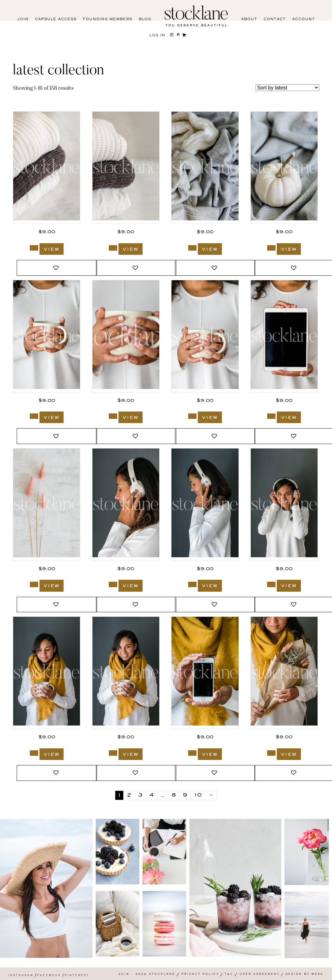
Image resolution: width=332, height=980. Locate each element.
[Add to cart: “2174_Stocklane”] (113, 248)
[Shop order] (287, 88)
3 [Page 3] (140, 795)
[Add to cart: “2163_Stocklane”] (34, 753)
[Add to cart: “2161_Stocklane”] (192, 753)
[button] (57, 268)
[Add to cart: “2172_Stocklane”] (192, 248)
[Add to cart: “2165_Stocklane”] (192, 584)
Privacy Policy (200, 974)
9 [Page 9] (185, 795)
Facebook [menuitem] (49, 976)
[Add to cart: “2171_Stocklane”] (271, 248)
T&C (229, 974)
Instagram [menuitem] (21, 976)
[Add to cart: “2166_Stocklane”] (113, 584)
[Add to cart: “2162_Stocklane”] (113, 753)
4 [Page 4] (152, 795)
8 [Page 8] (174, 795)
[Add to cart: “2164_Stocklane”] (271, 584)
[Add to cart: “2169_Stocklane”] (113, 416)
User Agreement (260, 974)
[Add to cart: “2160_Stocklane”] (271, 753)
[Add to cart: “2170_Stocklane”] (34, 416)
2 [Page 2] (129, 795)
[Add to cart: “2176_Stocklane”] (34, 584)
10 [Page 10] (198, 795)
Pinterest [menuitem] (77, 976)
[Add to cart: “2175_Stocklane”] (34, 248)
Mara (317, 974)
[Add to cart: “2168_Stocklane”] (192, 416)
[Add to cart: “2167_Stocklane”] (271, 416)
